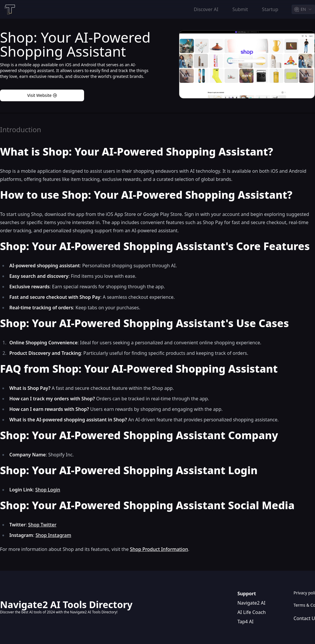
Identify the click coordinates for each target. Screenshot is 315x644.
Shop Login (48, 490)
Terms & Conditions (304, 605)
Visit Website (42, 95)
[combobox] (303, 9)
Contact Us (304, 618)
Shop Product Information (159, 549)
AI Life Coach (252, 612)
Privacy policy (304, 593)
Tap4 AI (245, 622)
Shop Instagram (53, 535)
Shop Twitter (42, 525)
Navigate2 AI (251, 603)
